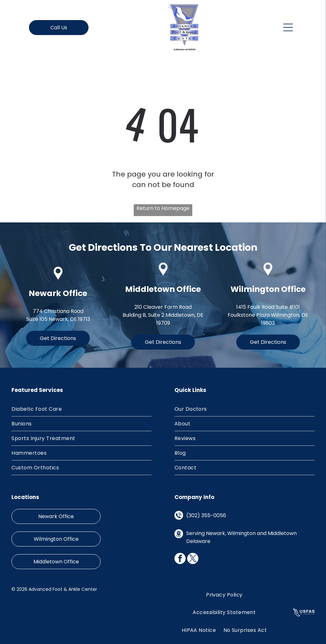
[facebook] (180, 559)
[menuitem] (81, 409)
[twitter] (193, 559)
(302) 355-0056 (206, 515)
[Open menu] (288, 27)
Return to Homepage (163, 208)
